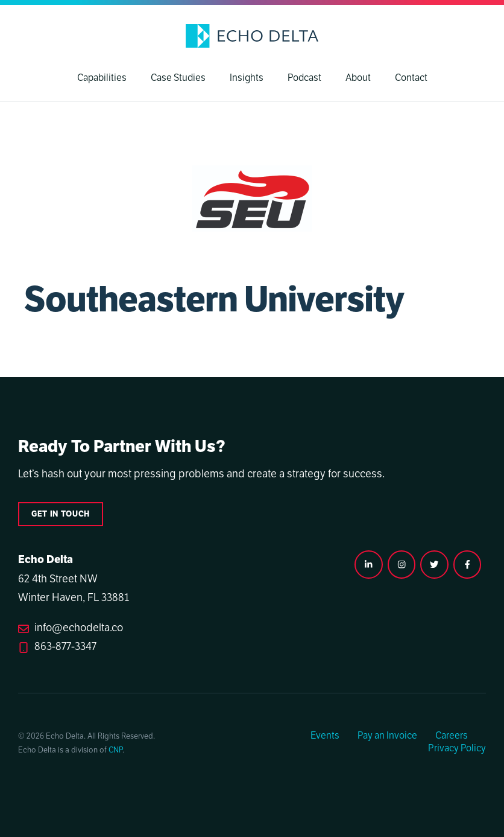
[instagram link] (368, 564)
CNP (115, 750)
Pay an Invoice (387, 736)
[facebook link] (467, 564)
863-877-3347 (65, 646)
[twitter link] (434, 564)
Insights (247, 78)
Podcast (304, 78)
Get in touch (61, 514)
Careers (452, 736)
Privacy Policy (457, 748)
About (358, 78)
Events (325, 736)
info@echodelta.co (79, 628)
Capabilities (102, 78)
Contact (411, 78)
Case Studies (178, 78)
